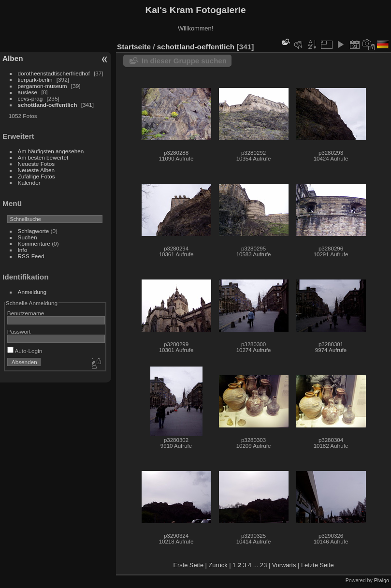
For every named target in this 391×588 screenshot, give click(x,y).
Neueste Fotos (36, 164)
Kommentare (34, 243)
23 (263, 565)
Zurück (218, 565)
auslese (28, 92)
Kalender (29, 183)
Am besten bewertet (43, 157)
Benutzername (26, 313)
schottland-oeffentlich (48, 105)
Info (23, 250)
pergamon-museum (43, 86)
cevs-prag (30, 98)
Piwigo (382, 580)
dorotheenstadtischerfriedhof (54, 73)
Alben (13, 58)
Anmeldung (32, 292)
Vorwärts (284, 565)
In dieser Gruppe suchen (184, 61)
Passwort (19, 331)
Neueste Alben (36, 170)
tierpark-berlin (35, 80)
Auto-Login (25, 351)
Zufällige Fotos (36, 176)
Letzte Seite (318, 565)
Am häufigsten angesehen (51, 151)
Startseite (134, 47)
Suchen (28, 237)
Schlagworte (34, 231)
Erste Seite (188, 565)
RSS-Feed (31, 256)
